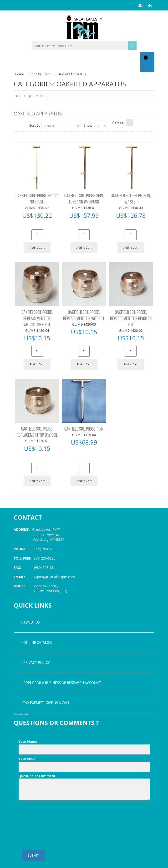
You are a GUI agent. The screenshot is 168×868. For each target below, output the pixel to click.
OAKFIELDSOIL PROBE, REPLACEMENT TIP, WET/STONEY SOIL (37, 319)
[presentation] (55, 814)
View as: (118, 122)
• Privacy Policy (35, 663)
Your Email (84, 759)
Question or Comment (84, 776)
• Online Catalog (36, 643)
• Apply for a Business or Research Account (61, 683)
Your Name (84, 742)
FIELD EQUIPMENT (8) (33, 96)
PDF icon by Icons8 (21, 714)
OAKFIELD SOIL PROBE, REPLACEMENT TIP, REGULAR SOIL (131, 319)
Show (88, 125)
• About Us (30, 623)
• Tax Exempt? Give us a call (45, 703)
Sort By (35, 125)
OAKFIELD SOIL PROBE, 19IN (84, 429)
